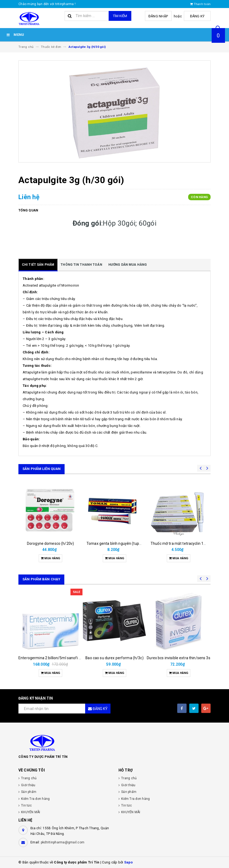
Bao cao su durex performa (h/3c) (114, 658)
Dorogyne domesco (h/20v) (50, 543)
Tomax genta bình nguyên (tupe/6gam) (120, 543)
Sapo (129, 862)
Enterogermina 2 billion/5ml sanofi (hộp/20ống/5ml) (64, 658)
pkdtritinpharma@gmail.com (63, 842)
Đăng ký (197, 16)
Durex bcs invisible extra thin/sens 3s (178, 658)
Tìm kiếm (120, 16)
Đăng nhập (158, 16)
